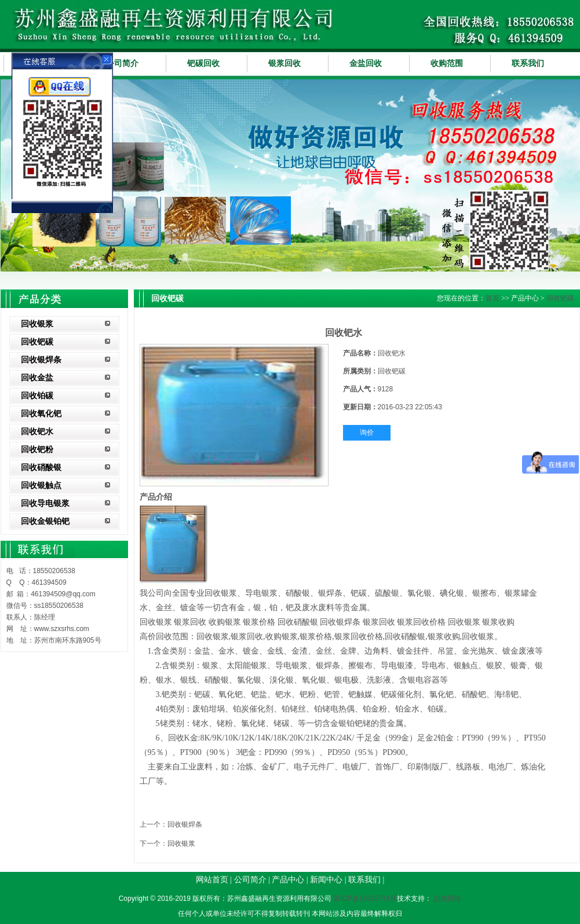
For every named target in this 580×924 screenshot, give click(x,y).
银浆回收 (284, 63)
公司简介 (122, 63)
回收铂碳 (37, 396)
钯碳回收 (203, 63)
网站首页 (212, 880)
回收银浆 (37, 324)
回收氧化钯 (41, 414)
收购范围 (447, 63)
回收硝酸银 (41, 467)
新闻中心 (326, 880)
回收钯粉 (37, 450)
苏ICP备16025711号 (365, 899)
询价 (367, 432)
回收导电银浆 (45, 503)
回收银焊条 (41, 360)
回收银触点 (41, 485)
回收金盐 (37, 378)
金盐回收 (366, 63)
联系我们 (528, 63)
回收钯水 (37, 432)
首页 (493, 298)
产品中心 (288, 880)
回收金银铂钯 (45, 521)
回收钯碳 (37, 342)
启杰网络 (447, 899)
